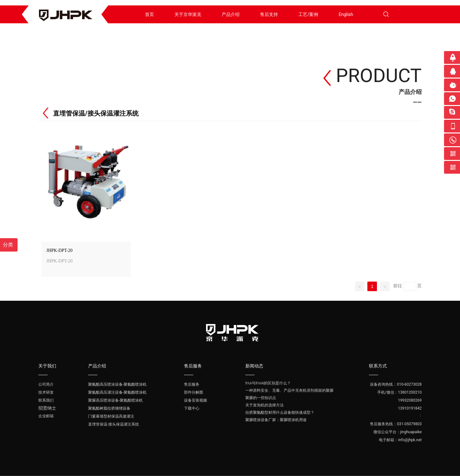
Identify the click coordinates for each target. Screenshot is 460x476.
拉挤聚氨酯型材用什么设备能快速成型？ (280, 412)
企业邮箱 (46, 416)
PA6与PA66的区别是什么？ (268, 383)
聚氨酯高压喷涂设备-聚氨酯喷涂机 (117, 384)
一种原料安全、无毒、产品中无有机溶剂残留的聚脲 (289, 390)
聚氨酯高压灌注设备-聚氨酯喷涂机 (117, 392)
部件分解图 (194, 392)
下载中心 (192, 408)
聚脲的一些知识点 (261, 398)
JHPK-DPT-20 (59, 250)
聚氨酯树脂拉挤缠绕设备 (109, 408)
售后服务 (192, 384)
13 (400, 408)
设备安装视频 (195, 400)
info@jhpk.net (410, 440)
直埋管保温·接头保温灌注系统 (114, 424)
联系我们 (46, 400)
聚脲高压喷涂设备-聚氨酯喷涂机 (115, 400)
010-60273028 (409, 384)
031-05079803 (409, 424)
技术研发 (46, 392)
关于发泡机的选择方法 (264, 405)
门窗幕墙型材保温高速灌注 (111, 416)
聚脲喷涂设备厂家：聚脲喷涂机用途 (276, 420)
